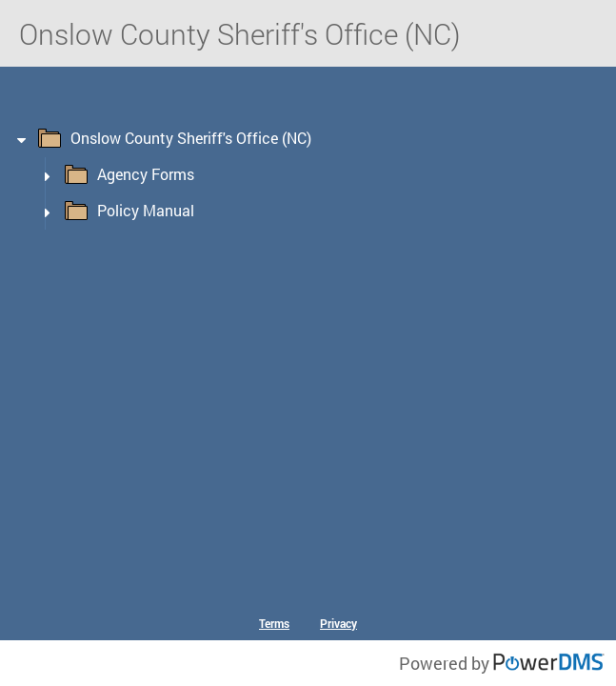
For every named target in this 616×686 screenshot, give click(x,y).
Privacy (338, 623)
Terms (274, 623)
